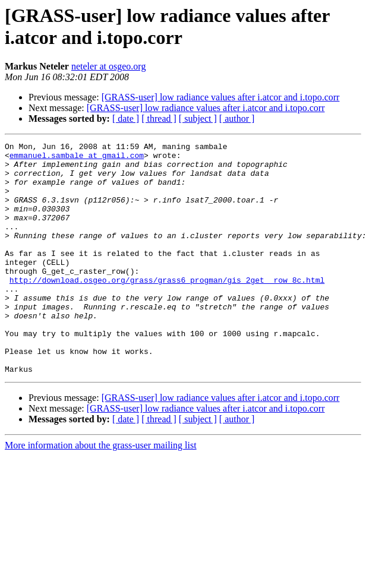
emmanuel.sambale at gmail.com (77, 159)
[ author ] (237, 118)
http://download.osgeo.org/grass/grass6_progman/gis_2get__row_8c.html (167, 308)
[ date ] (126, 118)
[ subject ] (198, 118)
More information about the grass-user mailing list (101, 491)
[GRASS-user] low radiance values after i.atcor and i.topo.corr (221, 97)
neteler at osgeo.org (108, 66)
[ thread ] (159, 118)
